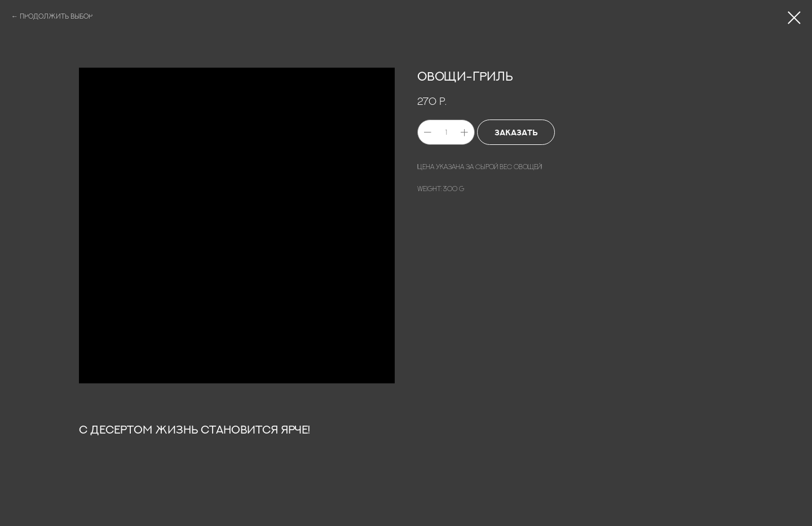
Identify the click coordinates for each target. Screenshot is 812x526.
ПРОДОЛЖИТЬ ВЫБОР (56, 16)
